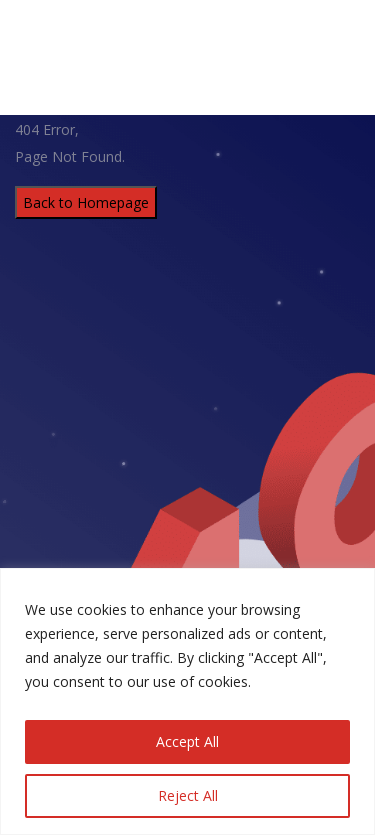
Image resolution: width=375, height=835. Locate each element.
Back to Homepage (86, 202)
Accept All (187, 741)
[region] (187, 701)
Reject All (188, 795)
